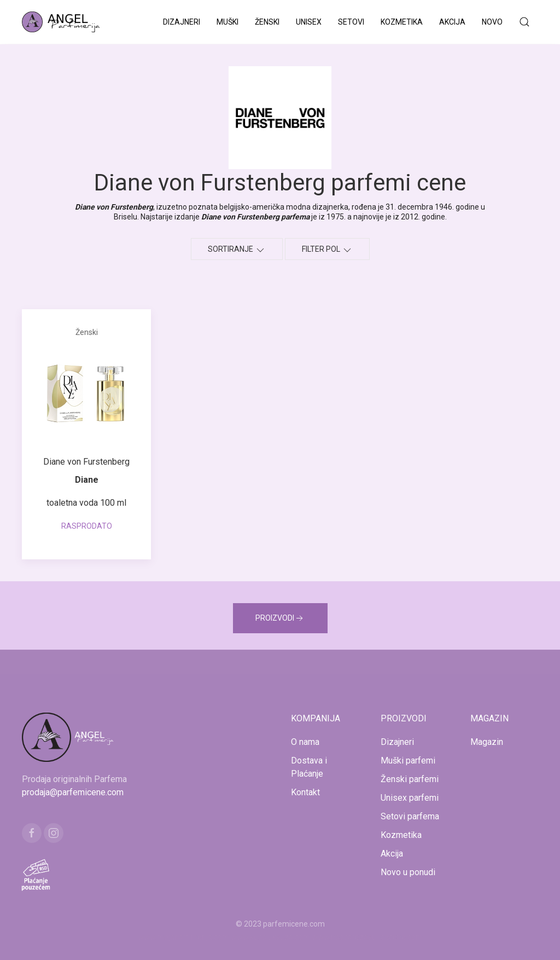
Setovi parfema (410, 816)
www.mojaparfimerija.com (183, 937)
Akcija (452, 22)
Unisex (309, 22)
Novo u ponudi (408, 872)
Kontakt (305, 792)
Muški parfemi (408, 761)
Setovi (351, 22)
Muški (227, 22)
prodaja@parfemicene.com (73, 792)
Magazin (487, 742)
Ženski (267, 22)
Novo (492, 22)
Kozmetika (402, 22)
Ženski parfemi (410, 779)
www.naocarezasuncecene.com (367, 937)
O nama (305, 742)
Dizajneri (182, 22)
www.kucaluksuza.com (270, 937)
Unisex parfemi (410, 798)
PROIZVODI (280, 618)
